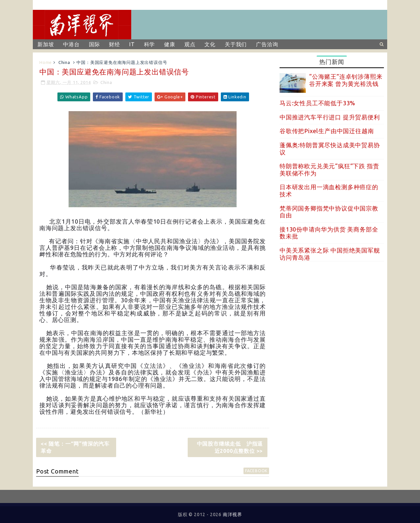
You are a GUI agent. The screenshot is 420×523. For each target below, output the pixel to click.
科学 (150, 44)
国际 (94, 44)
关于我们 (236, 44)
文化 (210, 44)
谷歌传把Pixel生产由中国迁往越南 (327, 131)
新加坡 (46, 44)
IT (132, 44)
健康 (170, 44)
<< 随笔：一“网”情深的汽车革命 (75, 447)
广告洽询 (267, 44)
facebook (256, 471)
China (64, 62)
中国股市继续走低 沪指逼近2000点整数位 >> (230, 447)
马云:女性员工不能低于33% (317, 103)
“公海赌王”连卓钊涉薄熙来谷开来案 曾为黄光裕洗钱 (346, 80)
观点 (190, 44)
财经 (115, 44)
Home (46, 62)
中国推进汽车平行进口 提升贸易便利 (330, 117)
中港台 (71, 44)
